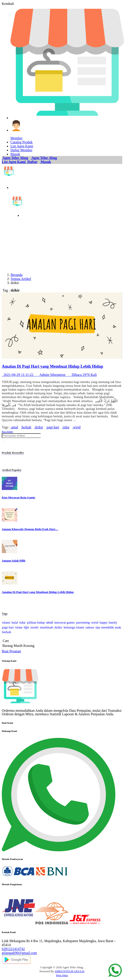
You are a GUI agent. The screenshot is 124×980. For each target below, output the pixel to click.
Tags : (6, 427)
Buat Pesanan (11, 651)
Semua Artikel (21, 279)
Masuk (45, 162)
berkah (26, 427)
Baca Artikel (7, 432)
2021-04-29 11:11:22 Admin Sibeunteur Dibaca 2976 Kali (49, 375)
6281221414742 (13, 949)
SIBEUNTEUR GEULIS (70, 971)
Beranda (17, 275)
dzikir (38, 427)
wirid (76, 427)
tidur (66, 427)
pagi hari (52, 427)
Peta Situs (62, 975)
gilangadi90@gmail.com (19, 953)
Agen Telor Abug (15, 158)
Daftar (32, 162)
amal (14, 427)
